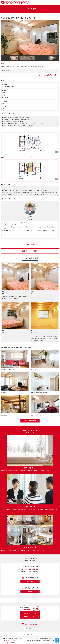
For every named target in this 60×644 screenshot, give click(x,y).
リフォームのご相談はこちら (49, 75)
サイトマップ (30, 635)
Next (57, 37)
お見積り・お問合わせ (32, 613)
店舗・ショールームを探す (30, 251)
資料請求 (33, 592)
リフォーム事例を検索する (31, 421)
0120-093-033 (30, 570)
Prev (3, 37)
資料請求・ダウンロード (31, 617)
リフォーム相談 (30, 244)
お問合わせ (33, 581)
